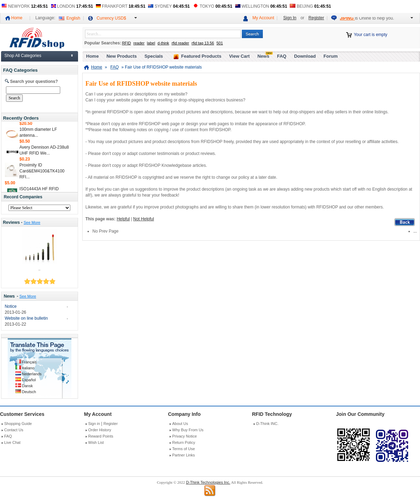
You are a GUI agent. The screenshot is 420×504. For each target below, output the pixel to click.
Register (316, 18)
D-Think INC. (267, 424)
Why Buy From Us (188, 430)
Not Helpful (144, 219)
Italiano (28, 368)
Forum (330, 56)
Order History (100, 430)
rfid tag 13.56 (203, 43)
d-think (163, 43)
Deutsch (29, 392)
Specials (154, 56)
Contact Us (14, 430)
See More (32, 222)
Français (29, 362)
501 (219, 43)
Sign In (290, 18)
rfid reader (180, 43)
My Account (263, 18)
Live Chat (12, 442)
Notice (10, 306)
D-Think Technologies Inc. (208, 482)
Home (17, 18)
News (9, 296)
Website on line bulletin (26, 318)
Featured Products (201, 56)
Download (305, 56)
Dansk (27, 386)
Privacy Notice (184, 436)
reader (139, 43)
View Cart (239, 56)
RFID (126, 43)
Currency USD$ (111, 18)
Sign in (94, 424)
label (151, 43)
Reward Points (101, 436)
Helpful (123, 219)
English (73, 18)
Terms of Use (184, 449)
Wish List (96, 442)
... (415, 231)
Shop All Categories (23, 56)
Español (29, 380)
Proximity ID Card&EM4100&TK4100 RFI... (42, 173)
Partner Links (184, 455)
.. (39, 269)
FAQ (282, 56)
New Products (122, 56)
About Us (180, 424)
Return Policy (184, 442)
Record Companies (23, 197)
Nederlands (32, 374)
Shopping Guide (18, 424)
